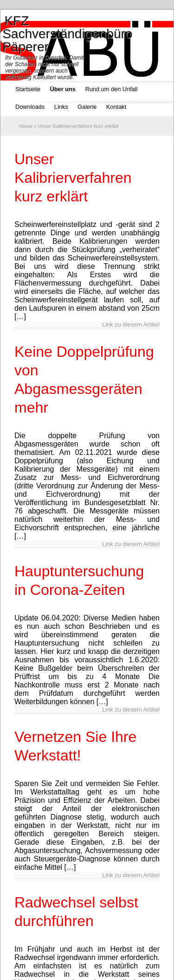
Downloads (30, 107)
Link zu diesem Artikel (131, 324)
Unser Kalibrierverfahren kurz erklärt (73, 178)
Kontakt (116, 107)
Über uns (63, 89)
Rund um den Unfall (111, 89)
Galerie (87, 107)
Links (61, 107)
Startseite (28, 89)
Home (26, 126)
